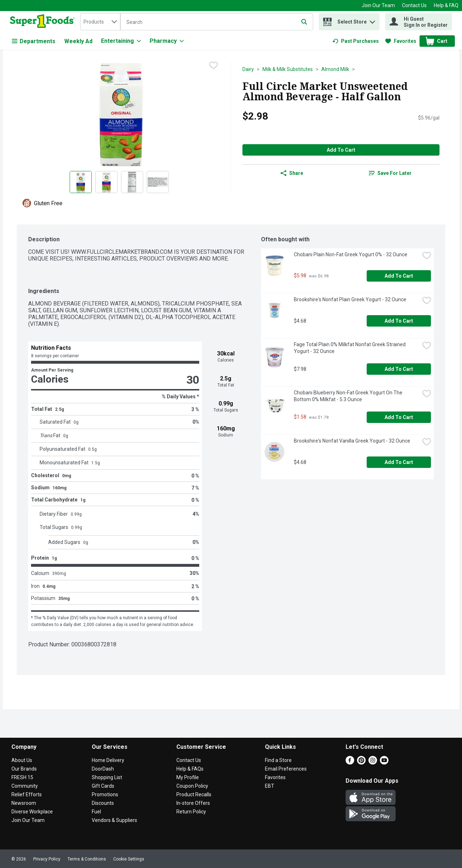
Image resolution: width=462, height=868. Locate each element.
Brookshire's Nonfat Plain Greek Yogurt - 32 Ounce (350, 299)
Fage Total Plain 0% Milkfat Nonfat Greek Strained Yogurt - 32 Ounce (350, 348)
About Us (22, 760)
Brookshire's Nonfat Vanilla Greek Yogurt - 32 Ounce (352, 441)
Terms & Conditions (87, 859)
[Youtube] (384, 763)
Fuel (96, 812)
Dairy (248, 69)
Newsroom (24, 803)
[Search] (217, 22)
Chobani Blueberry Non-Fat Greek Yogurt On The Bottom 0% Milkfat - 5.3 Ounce (349, 396)
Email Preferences (286, 769)
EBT (270, 786)
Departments (34, 41)
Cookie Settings (129, 859)
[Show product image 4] (158, 182)
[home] (44, 22)
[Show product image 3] (132, 182)
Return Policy (191, 812)
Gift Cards (103, 786)
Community (25, 786)
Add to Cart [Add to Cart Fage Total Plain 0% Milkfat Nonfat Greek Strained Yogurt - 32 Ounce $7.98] (399, 369)
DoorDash (103, 769)
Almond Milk (335, 69)
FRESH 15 (22, 777)
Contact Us (414, 5)
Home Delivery (108, 760)
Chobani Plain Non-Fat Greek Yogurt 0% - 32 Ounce (351, 254)
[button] (372, 20)
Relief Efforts (27, 794)
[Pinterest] (361, 763)
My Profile (188, 777)
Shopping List (107, 777)
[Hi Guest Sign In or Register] (419, 22)
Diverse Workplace (32, 812)
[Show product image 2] (106, 182)
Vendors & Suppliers (114, 820)
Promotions (105, 794)
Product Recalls (194, 794)
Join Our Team (378, 5)
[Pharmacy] (167, 41)
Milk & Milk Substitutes (288, 69)
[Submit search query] (304, 22)
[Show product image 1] (81, 182)
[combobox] (100, 22)
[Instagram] (373, 763)
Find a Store (278, 760)
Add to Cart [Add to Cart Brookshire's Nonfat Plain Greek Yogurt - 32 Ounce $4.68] (399, 321)
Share (292, 173)
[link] (356, 41)
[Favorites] (401, 41)
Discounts (103, 803)
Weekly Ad (78, 41)
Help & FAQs (190, 769)
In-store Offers (193, 803)
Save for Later (390, 173)
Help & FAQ (446, 5)
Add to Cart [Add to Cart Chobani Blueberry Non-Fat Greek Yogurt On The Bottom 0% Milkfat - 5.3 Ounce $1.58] (399, 417)
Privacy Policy (47, 859)
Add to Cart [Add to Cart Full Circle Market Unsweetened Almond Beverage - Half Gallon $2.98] (341, 150)
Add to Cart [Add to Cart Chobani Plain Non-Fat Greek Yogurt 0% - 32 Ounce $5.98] (399, 276)
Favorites (275, 777)
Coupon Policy (192, 786)
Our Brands (24, 769)
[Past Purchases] (356, 41)
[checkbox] (214, 66)
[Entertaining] (121, 41)
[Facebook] (350, 763)
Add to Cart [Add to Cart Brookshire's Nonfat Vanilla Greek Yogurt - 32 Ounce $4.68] (399, 462)
